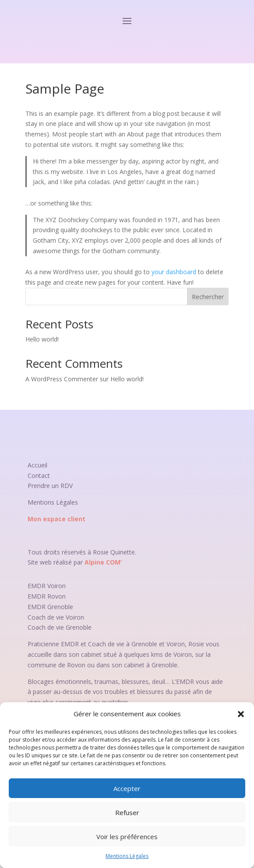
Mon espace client (56, 519)
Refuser (127, 812)
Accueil (37, 465)
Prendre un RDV (50, 486)
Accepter (127, 788)
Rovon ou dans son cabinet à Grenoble (122, 665)
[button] (241, 714)
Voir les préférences (127, 837)
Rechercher (208, 297)
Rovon (56, 596)
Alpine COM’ (103, 562)
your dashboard (174, 272)
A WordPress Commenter (62, 379)
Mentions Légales (127, 856)
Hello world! (42, 339)
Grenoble (60, 607)
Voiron (56, 586)
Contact (39, 476)
